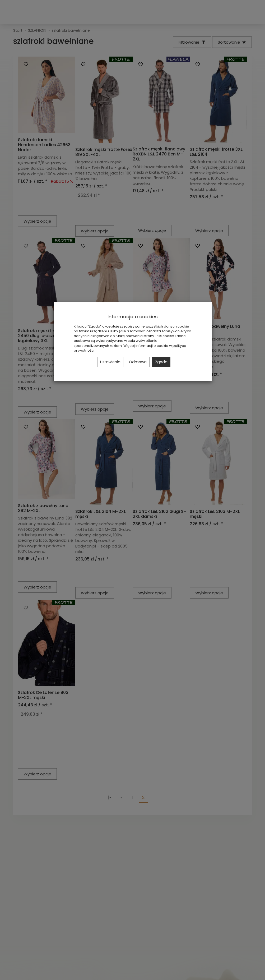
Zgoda (161, 362)
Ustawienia (110, 362)
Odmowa (138, 362)
